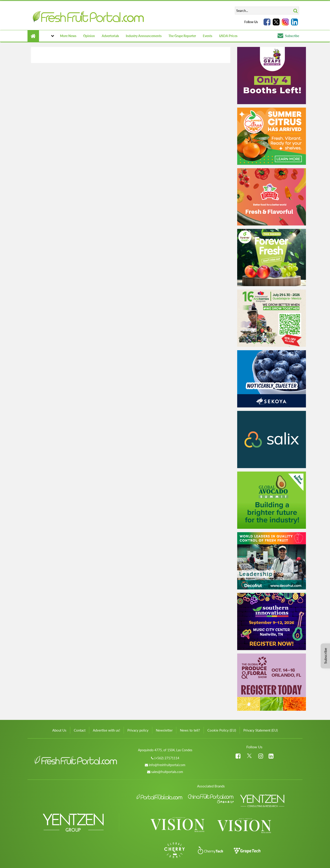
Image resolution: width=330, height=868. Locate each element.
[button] (48, 36)
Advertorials (110, 36)
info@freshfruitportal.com (167, 765)
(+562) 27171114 (167, 758)
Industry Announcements (144, 36)
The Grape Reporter (182, 36)
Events (208, 36)
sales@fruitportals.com (167, 772)
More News (68, 36)
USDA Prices (228, 36)
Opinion (89, 36)
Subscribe (288, 36)
